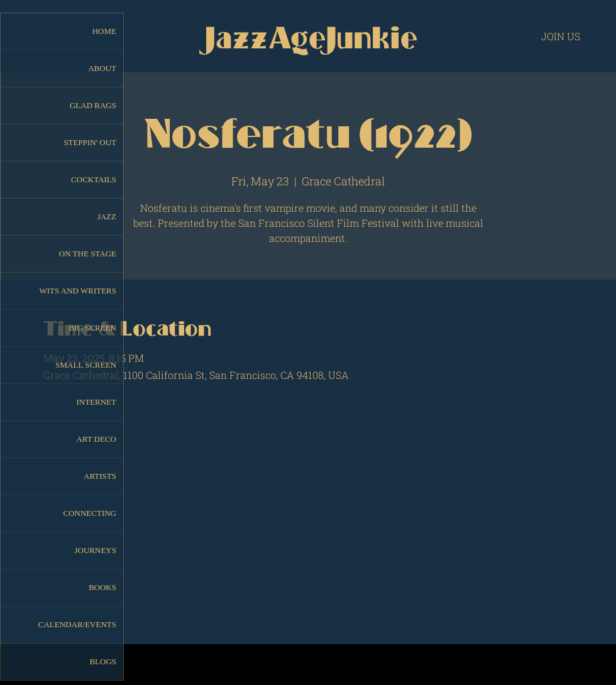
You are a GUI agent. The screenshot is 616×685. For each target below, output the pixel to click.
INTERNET (96, 402)
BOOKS (102, 587)
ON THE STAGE (88, 254)
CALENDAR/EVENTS (77, 624)
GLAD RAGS (93, 105)
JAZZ (107, 216)
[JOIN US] (560, 36)
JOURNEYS (96, 550)
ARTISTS (100, 476)
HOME (104, 31)
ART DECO (96, 439)
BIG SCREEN (93, 328)
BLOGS (103, 661)
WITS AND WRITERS (78, 291)
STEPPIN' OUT (90, 142)
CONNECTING (90, 513)
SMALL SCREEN (86, 365)
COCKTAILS (94, 179)
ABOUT (102, 68)
